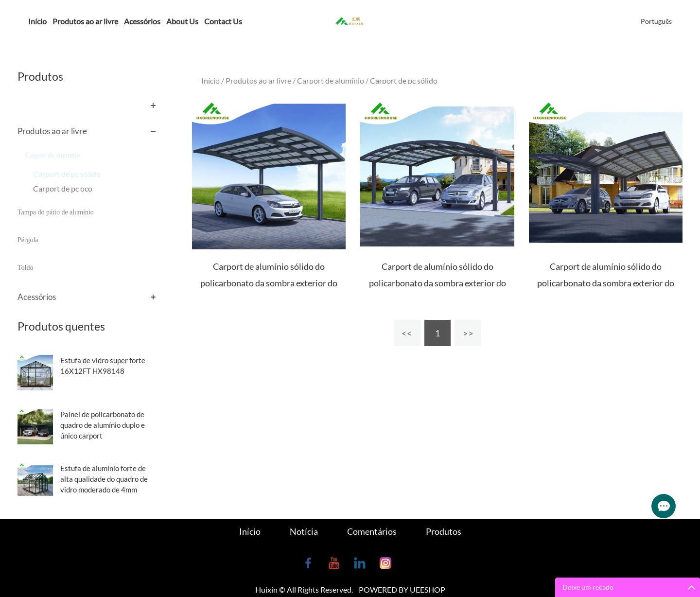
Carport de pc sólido (67, 174)
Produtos (444, 531)
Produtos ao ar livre (85, 21)
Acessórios (142, 21)
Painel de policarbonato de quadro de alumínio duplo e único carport (103, 425)
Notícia (304, 531)
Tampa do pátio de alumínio (56, 212)
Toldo (25, 268)
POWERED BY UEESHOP (402, 589)
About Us (182, 21)
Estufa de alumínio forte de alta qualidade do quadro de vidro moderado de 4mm (104, 479)
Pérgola (28, 240)
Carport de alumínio (53, 155)
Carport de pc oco (63, 188)
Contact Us (223, 21)
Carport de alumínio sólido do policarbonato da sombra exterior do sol (269, 283)
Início (37, 21)
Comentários (372, 531)
